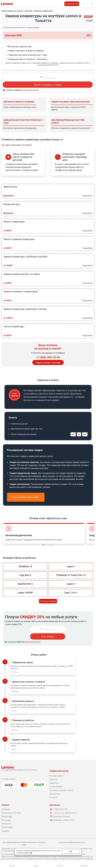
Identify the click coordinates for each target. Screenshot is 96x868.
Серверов (5, 831)
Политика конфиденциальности (72, 842)
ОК (71, 852)
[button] (43, 545)
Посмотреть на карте (61, 816)
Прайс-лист (54, 783)
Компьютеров (7, 827)
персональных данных (30, 90)
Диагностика (55, 794)
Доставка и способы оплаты (61, 790)
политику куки (45, 851)
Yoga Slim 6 (25, 575)
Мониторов (6, 820)
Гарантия (53, 779)
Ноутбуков (6, 809)
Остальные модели (48, 601)
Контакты (53, 798)
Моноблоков (7, 816)
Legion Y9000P (25, 593)
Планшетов (6, 824)
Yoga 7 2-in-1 (71, 593)
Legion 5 (71, 584)
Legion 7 (71, 566)
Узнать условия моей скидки (26, 497)
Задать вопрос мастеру (48, 363)
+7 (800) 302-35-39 (48, 357)
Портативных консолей (11, 813)
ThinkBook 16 (25, 566)
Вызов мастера (72, 4)
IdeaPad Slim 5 (25, 584)
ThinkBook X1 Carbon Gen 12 (71, 575)
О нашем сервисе (57, 776)
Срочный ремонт (56, 787)
